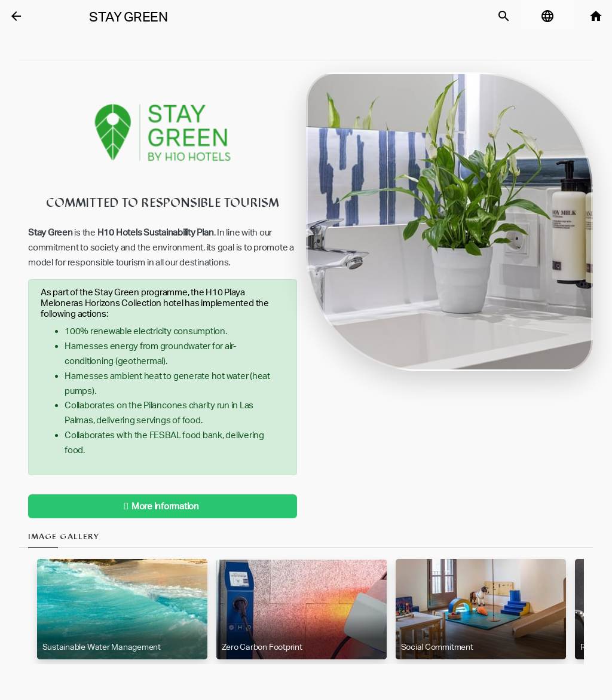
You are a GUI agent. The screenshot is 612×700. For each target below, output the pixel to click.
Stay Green (128, 17)
